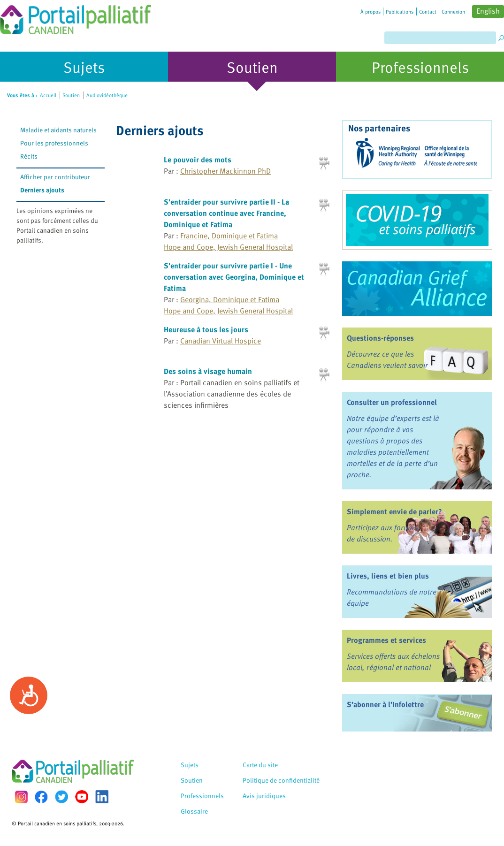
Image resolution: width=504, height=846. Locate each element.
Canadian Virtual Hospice (221, 341)
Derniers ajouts (42, 190)
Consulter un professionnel (392, 402)
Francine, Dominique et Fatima (229, 236)
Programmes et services (386, 640)
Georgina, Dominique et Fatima (230, 299)
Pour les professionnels (54, 143)
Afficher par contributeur (55, 177)
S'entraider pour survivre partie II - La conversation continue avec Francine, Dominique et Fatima (226, 213)
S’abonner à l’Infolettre (385, 704)
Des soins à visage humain (208, 371)
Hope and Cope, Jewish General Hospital (228, 247)
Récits (29, 156)
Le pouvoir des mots (198, 160)
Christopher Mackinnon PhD (225, 171)
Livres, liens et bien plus (388, 576)
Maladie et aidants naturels (58, 130)
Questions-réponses (380, 338)
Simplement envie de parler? (394, 511)
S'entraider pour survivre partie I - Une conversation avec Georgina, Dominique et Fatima (234, 277)
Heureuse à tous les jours (206, 329)
